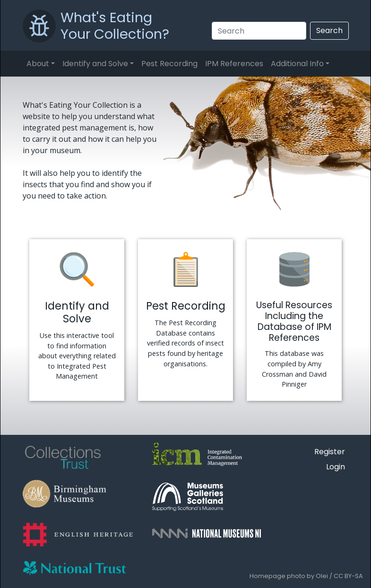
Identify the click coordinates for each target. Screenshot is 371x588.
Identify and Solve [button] (95, 64)
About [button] (38, 64)
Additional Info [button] (297, 64)
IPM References (234, 64)
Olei (322, 576)
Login (336, 467)
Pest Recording (169, 64)
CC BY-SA (348, 576)
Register (330, 452)
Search (329, 30)
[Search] (259, 31)
